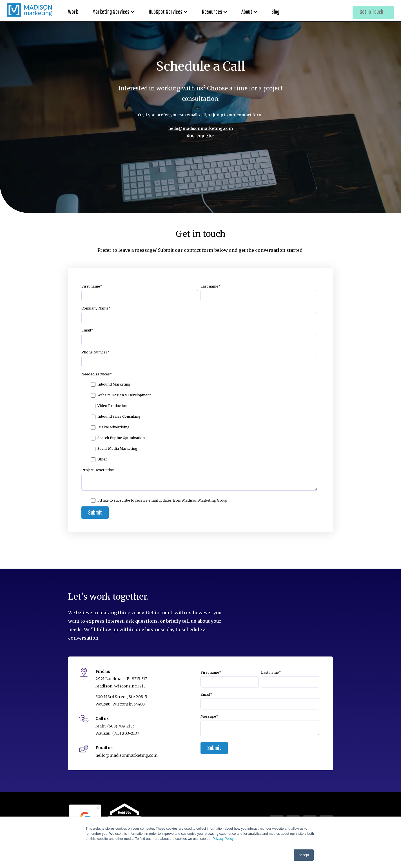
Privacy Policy (223, 839)
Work (73, 11)
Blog (258, 11)
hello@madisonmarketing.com (201, 128)
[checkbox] (199, 421)
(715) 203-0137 (126, 733)
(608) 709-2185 (121, 726)
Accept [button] (304, 855)
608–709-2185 (201, 136)
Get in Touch (373, 11)
